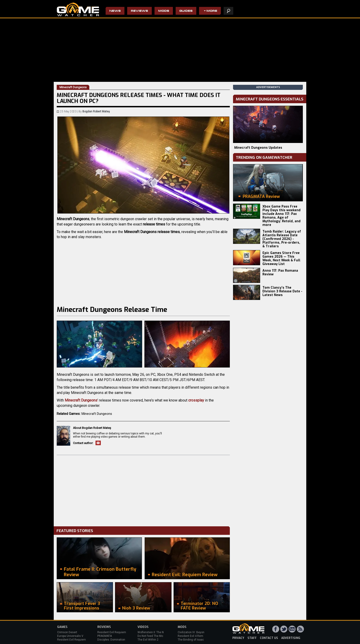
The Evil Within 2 (148, 640)
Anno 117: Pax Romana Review (280, 272)
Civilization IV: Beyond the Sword (198, 632)
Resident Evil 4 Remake (193, 636)
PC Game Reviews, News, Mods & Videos (78, 9)
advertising (291, 638)
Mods (164, 11)
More (212, 11)
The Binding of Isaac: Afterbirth (197, 640)
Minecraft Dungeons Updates (258, 148)
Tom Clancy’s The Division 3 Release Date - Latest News (282, 291)
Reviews (139, 11)
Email (98, 443)
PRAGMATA (105, 636)
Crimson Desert (67, 632)
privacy (238, 638)
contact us (269, 638)
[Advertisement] (143, 490)
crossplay (196, 400)
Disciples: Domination (111, 640)
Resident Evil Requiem (72, 640)
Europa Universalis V (70, 636)
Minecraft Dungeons (81, 400)
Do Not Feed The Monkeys (154, 636)
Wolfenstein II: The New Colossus (159, 632)
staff (252, 638)
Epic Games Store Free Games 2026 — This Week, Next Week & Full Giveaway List (281, 258)
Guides (186, 11)
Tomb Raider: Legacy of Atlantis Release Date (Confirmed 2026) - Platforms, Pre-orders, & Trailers (282, 239)
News (115, 11)
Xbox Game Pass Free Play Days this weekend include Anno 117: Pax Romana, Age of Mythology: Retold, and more (281, 216)
